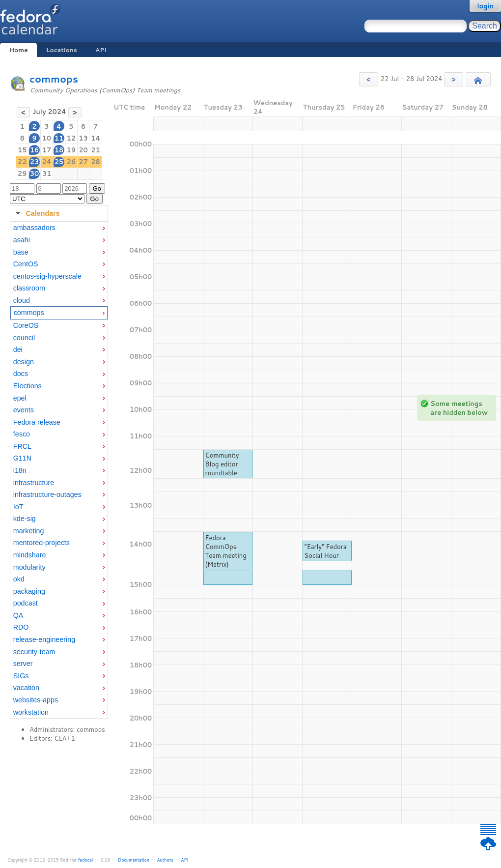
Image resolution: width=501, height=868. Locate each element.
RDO (21, 627)
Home (18, 50)
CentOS (26, 264)
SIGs (21, 676)
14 (96, 138)
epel (20, 398)
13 (83, 138)
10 (47, 138)
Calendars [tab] (37, 213)
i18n (20, 470)
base (21, 252)
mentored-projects (42, 543)
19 (71, 150)
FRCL (22, 446)
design (24, 362)
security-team (34, 652)
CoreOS (26, 325)
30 (35, 174)
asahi (22, 240)
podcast (26, 603)
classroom (29, 288)
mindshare (30, 555)
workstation (31, 712)
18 (59, 150)
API (101, 50)
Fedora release (37, 422)
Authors (165, 860)
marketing (29, 531)
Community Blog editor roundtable (222, 464)
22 (22, 162)
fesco (22, 434)
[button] (369, 79)
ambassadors (34, 228)
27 (83, 162)
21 (96, 150)
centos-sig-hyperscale (47, 276)
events (24, 410)
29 (22, 174)
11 (59, 138)
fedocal (86, 860)
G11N (22, 458)
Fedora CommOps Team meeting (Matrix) (226, 551)
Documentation (134, 860)
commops (54, 79)
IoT (18, 507)
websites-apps (36, 700)
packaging (29, 591)
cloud (22, 300)
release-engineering (44, 639)
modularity (29, 567)
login (485, 6)
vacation (26, 688)
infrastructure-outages (47, 494)
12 (71, 138)
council (24, 338)
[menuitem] (59, 228)
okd (19, 579)
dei (18, 349)
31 (47, 174)
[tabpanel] (59, 470)
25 (59, 162)
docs (21, 374)
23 (35, 162)
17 (47, 150)
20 (83, 150)
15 (22, 150)
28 (96, 162)
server (23, 664)
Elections (28, 386)
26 (71, 162)
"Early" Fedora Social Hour (326, 551)
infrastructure (34, 483)
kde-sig (25, 519)
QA (18, 615)
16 (35, 150)
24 (46, 162)
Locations (62, 50)
